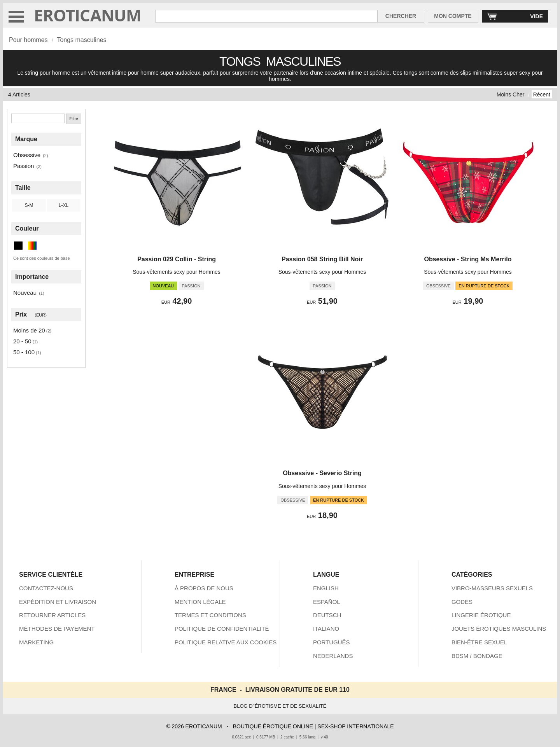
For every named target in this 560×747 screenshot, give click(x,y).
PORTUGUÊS (332, 642)
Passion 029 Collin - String (177, 259)
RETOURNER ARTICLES (52, 615)
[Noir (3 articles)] (18, 246)
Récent (542, 94)
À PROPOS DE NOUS (204, 588)
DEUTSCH (327, 615)
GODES (462, 602)
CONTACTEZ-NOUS (46, 588)
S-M (29, 205)
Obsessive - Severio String (322, 473)
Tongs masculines (81, 40)
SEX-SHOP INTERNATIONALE (355, 726)
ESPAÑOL (327, 602)
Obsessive (27, 155)
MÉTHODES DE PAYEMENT (57, 629)
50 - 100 (24, 352)
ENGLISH (326, 588)
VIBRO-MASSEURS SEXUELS (492, 588)
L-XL (64, 205)
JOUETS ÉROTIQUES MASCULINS (499, 629)
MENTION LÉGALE (200, 602)
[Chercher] (38, 118)
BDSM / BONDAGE (477, 656)
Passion (24, 166)
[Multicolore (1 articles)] (32, 246)
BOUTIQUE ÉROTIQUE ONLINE (273, 726)
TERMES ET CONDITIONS (210, 615)
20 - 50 (22, 341)
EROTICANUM (88, 15)
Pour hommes (28, 40)
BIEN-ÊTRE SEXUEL (479, 642)
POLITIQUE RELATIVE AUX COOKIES (226, 642)
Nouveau (25, 293)
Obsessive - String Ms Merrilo (468, 259)
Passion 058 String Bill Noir (322, 259)
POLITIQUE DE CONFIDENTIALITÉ (222, 629)
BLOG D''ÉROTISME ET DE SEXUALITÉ (280, 706)
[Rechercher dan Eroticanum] (266, 16)
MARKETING (36, 642)
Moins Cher (511, 94)
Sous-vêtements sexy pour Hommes (177, 272)
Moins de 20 (29, 330)
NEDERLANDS (333, 656)
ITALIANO (326, 629)
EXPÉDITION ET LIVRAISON (58, 602)
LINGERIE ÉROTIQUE (481, 615)
